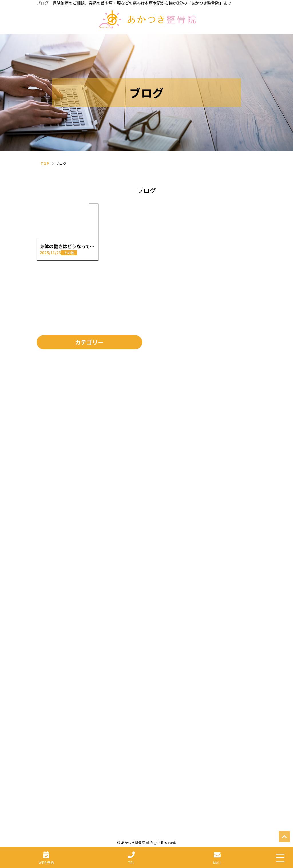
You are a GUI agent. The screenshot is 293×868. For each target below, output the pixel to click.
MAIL (217, 862)
